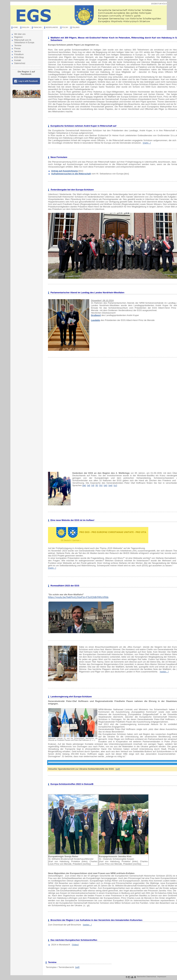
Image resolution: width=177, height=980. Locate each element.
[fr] (97, 485)
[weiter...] (164, 672)
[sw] (111, 485)
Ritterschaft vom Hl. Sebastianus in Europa (24, 41)
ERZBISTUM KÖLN (159, 4)
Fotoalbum (19, 54)
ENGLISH (26, 27)
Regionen (19, 37)
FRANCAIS (38, 27)
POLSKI (65, 27)
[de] (84, 485)
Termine (18, 45)
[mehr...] (147, 143)
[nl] (93, 485)
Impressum (162, 977)
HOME (16, 27)
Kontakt (18, 60)
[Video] (75, 945)
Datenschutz (20, 63)
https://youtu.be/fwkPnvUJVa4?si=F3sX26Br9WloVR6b (78, 597)
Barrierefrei (141, 977)
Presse (17, 48)
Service (18, 51)
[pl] (89, 485)
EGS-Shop (19, 57)
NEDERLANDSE (52, 27)
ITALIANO (76, 27)
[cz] (115, 485)
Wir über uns (20, 34)
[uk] (105, 485)
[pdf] (118, 769)
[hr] (101, 485)
